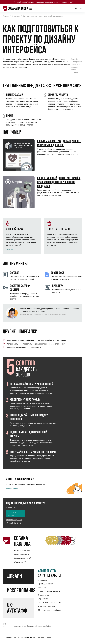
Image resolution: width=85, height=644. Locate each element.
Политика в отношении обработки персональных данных (27, 637)
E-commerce (43, 595)
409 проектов (47, 571)
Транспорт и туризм (47, 606)
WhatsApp (20, 562)
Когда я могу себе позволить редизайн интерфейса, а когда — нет (36, 344)
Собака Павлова (22, 541)
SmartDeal (11, 249)
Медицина (42, 580)
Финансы (42, 588)
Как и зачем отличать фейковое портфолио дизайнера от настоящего (37, 340)
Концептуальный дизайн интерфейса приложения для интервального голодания (59, 182)
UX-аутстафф (17, 608)
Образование (44, 599)
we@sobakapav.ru (14, 520)
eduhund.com (12, 489)
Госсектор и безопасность (49, 603)
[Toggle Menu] (31, 8)
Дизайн (14, 576)
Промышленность (46, 584)
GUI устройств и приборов (49, 610)
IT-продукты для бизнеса (49, 591)
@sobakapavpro (23, 558)
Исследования (21, 591)
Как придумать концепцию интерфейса (24, 347)
